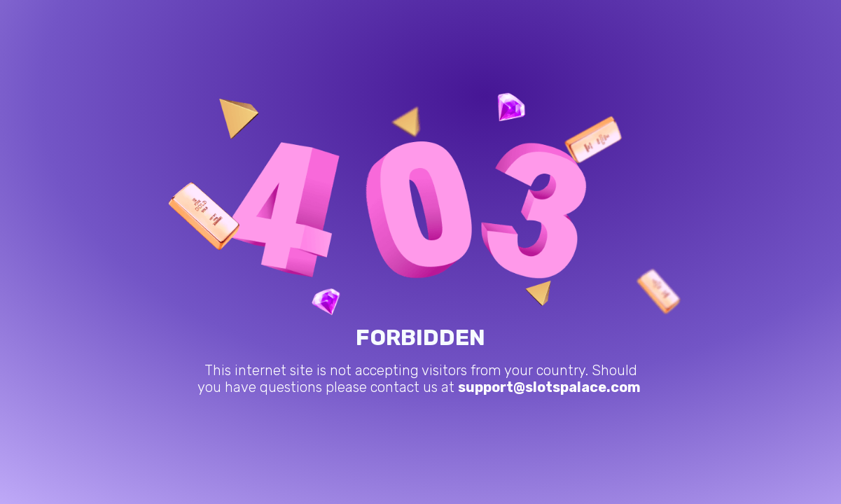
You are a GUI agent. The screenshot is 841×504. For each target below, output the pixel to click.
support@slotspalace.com (549, 387)
